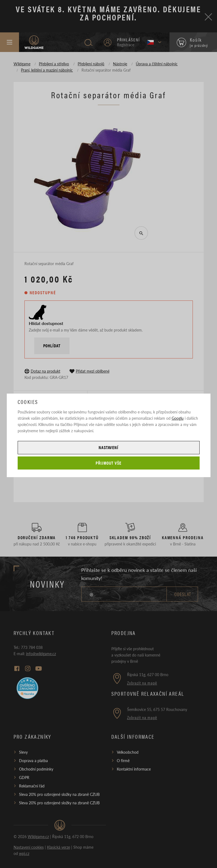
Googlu (178, 418)
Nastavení (109, 447)
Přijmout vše (108, 463)
